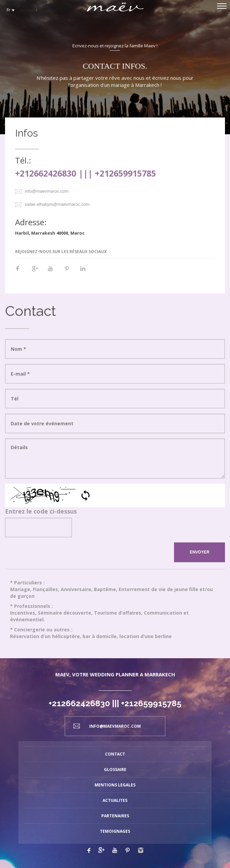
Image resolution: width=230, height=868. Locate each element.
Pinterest (70, 272)
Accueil (27, 10)
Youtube (54, 272)
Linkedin (86, 272)
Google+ (38, 272)
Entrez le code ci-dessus (41, 511)
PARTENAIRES (115, 816)
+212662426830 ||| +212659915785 (85, 173)
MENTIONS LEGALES (115, 785)
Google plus (101, 850)
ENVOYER (200, 552)
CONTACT (115, 754)
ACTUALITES (115, 800)
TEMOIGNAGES (115, 831)
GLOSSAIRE (115, 769)
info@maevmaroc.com (47, 191)
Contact (48, 10)
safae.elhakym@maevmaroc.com (57, 204)
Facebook (22, 272)
